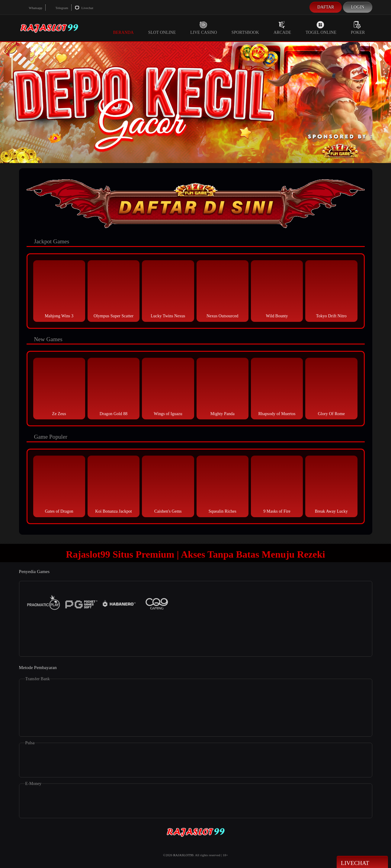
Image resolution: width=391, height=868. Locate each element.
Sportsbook (245, 28)
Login (357, 7)
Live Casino (204, 28)
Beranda (123, 28)
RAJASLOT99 (183, 855)
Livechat (84, 8)
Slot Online (162, 28)
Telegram (58, 8)
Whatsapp (32, 8)
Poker (358, 28)
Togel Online (321, 28)
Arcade (282, 28)
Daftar (326, 7)
